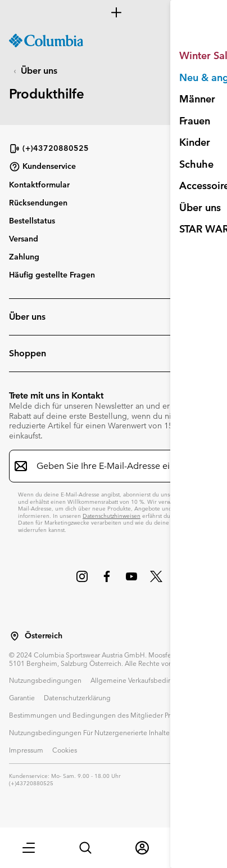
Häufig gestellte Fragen (52, 275)
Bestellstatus (32, 221)
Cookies (65, 750)
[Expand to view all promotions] (114, 12)
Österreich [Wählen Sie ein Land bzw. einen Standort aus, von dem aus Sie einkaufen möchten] (44, 636)
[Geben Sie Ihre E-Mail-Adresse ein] (107, 466)
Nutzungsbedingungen (45, 680)
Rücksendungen (38, 203)
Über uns (39, 71)
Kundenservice (42, 167)
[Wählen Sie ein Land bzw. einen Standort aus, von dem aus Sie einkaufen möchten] (15, 636)
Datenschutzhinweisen (112, 516)
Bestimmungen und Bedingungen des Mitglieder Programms (104, 715)
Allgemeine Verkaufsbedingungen (144, 680)
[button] (29, 848)
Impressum (26, 750)
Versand (24, 239)
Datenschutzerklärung (77, 697)
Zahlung (24, 257)
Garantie (22, 697)
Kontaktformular (39, 185)
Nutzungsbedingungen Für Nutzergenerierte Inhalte (89, 732)
